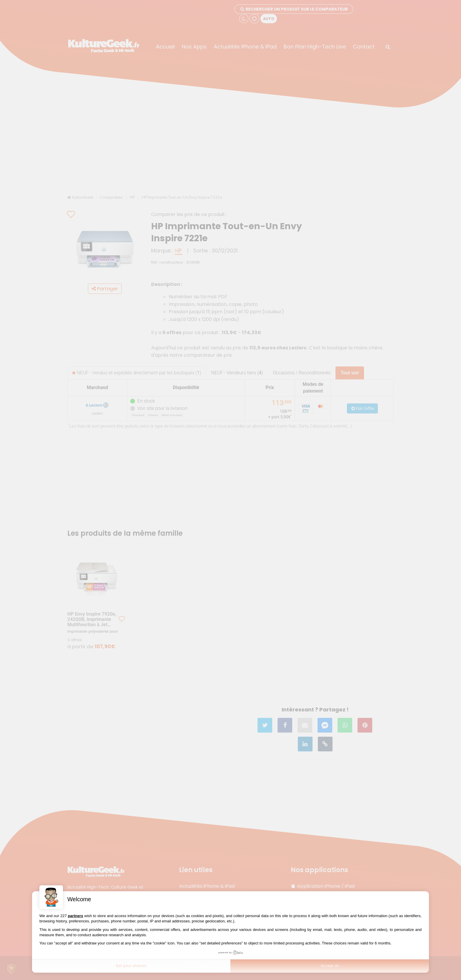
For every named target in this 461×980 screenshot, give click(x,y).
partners (76, 916)
